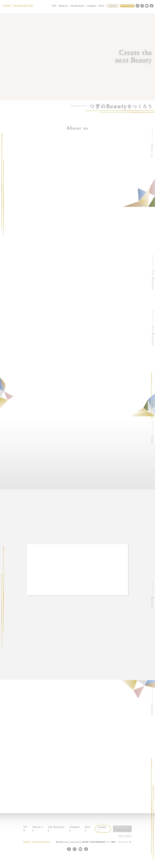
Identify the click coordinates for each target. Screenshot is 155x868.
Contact (113, 6)
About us (63, 6)
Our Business (77, 6)
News (101, 6)
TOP (54, 6)
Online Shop (127, 6)
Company (91, 6)
